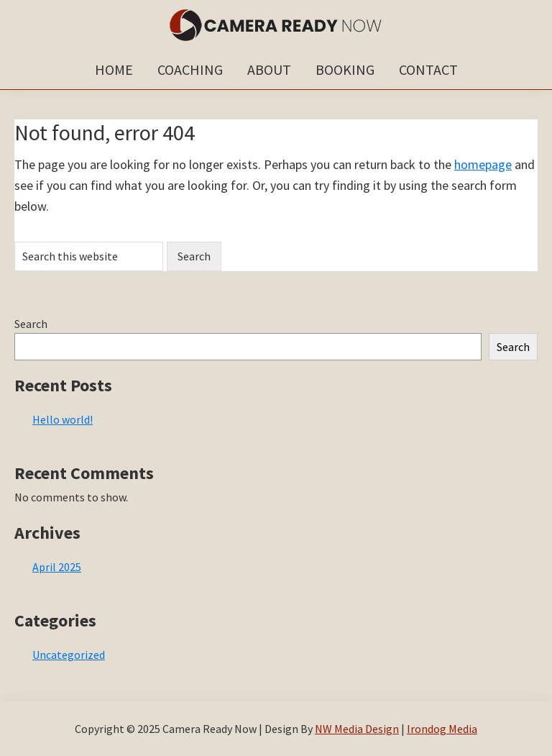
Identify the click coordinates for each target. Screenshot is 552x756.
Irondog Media (442, 729)
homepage (483, 164)
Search (31, 324)
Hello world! (63, 419)
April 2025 (57, 567)
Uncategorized (69, 655)
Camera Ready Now (276, 25)
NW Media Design (357, 729)
